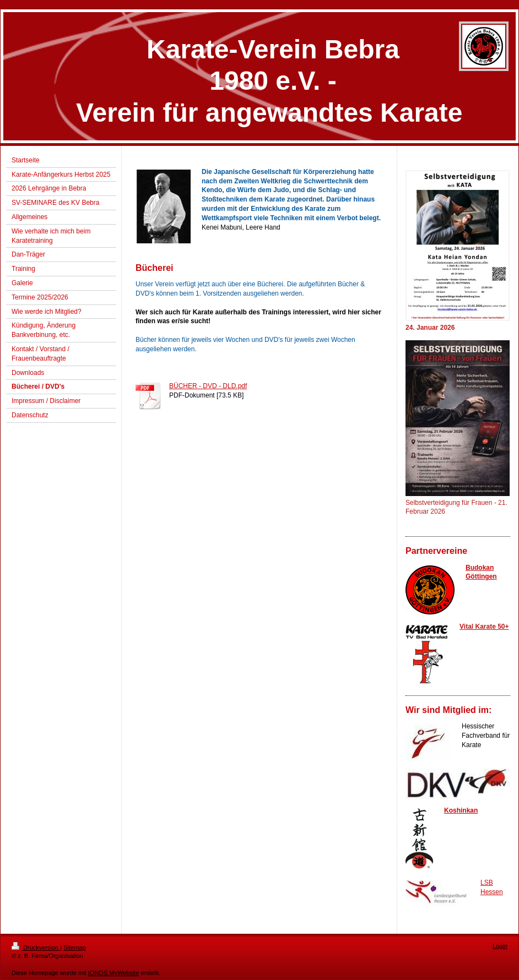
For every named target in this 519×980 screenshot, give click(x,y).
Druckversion (36, 948)
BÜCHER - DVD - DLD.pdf (208, 386)
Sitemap (74, 948)
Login (500, 946)
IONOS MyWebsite (114, 973)
